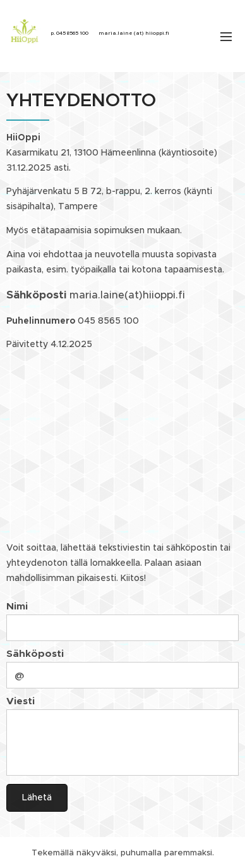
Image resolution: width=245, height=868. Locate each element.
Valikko (226, 37)
